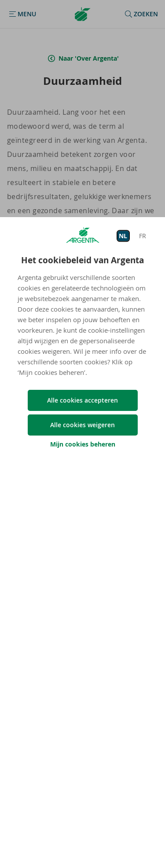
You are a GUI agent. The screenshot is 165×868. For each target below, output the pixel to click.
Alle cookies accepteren (82, 400)
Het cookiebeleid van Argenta (82, 260)
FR (143, 236)
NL (123, 236)
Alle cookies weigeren (82, 425)
